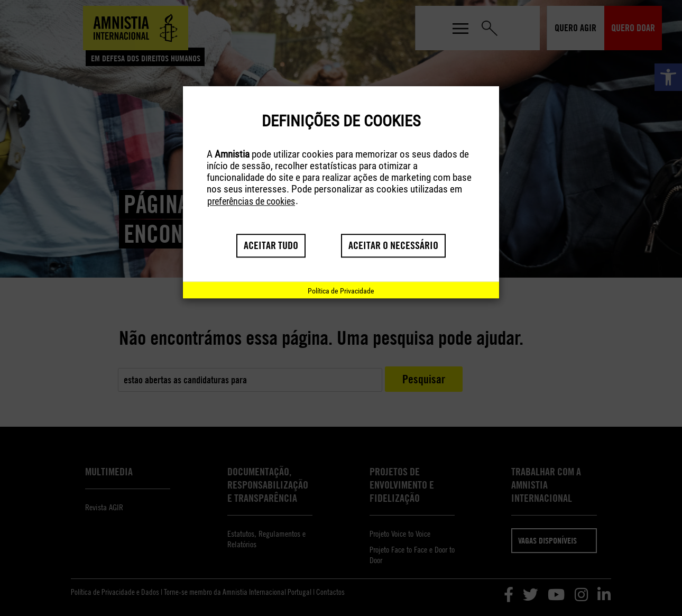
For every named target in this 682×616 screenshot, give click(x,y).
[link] (341, 291)
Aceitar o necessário (393, 246)
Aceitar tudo (271, 246)
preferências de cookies (251, 202)
